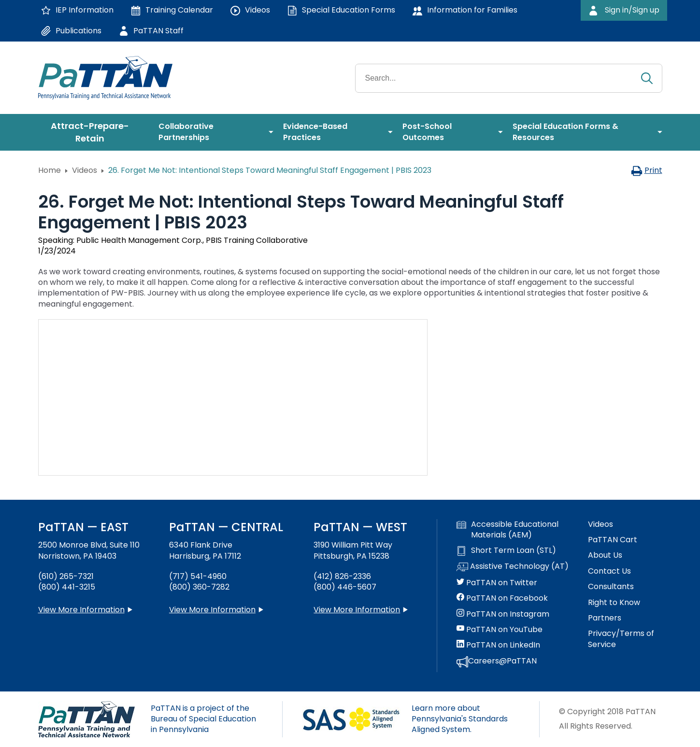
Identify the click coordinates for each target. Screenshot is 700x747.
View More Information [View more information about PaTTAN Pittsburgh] (357, 610)
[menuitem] (94, 132)
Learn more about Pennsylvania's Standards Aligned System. (460, 719)
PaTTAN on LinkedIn (498, 645)
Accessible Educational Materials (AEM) (507, 530)
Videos (85, 170)
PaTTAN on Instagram (503, 614)
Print (647, 170)
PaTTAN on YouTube (500, 630)
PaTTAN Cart (613, 540)
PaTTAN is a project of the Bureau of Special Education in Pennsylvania (203, 719)
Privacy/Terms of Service (621, 639)
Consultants (611, 587)
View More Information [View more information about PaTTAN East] (81, 610)
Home (50, 170)
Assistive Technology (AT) (513, 567)
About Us (605, 555)
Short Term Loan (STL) (506, 550)
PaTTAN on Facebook (502, 598)
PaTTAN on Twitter (497, 583)
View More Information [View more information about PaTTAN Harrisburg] (212, 610)
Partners (605, 618)
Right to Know (614, 603)
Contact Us (609, 571)
